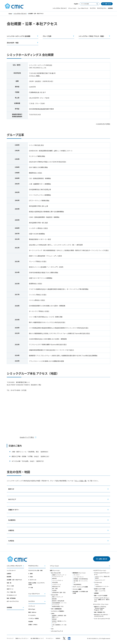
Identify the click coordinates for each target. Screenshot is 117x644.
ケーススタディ (32, 615)
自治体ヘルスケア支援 (100, 589)
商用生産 (54, 619)
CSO (52, 629)
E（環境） (31, 574)
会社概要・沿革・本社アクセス (14, 580)
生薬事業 (96, 593)
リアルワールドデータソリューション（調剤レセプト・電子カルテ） (102, 599)
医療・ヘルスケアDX (100, 591)
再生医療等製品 (77, 584)
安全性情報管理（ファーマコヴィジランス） (59, 604)
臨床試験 (54, 599)
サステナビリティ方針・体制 (35, 570)
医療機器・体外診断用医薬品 (81, 579)
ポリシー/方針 (10, 586)
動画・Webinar (32, 612)
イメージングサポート (58, 580)
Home (10, 13)
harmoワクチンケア (100, 580)
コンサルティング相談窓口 (58, 611)
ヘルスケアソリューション (100, 570)
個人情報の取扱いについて (37, 638)
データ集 (31, 587)
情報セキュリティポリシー (22, 638)
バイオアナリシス (57, 584)
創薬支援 (54, 578)
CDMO (53, 613)
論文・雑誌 (55, 588)
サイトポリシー (50, 638)
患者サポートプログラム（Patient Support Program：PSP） (100, 608)
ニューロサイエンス (79, 577)
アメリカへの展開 (77, 589)
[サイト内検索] (87, 4)
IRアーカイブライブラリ (13, 601)
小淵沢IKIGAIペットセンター (102, 586)
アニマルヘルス (98, 582)
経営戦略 (9, 577)
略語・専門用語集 (11, 598)
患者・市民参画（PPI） (100, 612)
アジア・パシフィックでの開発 (80, 587)
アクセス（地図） (35, 76)
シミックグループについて (20, 13)
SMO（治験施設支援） (57, 609)
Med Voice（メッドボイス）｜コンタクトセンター (102, 615)
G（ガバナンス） (33, 580)
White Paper (32, 609)
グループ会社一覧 (80, 481)
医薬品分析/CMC (56, 586)
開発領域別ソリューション (79, 573)
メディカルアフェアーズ (57, 631)
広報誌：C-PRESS (33, 625)
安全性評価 (55, 582)
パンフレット (32, 606)
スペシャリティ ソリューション (101, 604)
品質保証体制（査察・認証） (59, 592)
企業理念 (9, 574)
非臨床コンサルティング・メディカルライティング (59, 576)
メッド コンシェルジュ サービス (102, 619)
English (76, 4)
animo (97, 584)
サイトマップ (10, 638)
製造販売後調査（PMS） (58, 606)
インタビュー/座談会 (34, 618)
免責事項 (58, 638)
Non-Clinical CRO (56, 573)
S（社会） (31, 577)
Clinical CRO (55, 595)
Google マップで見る (27, 437)
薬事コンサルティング (58, 597)
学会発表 (31, 621)
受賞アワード (10, 589)
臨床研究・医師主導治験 (58, 601)
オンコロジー (77, 575)
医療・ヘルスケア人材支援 (101, 595)
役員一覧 (9, 583)
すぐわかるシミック (12, 595)
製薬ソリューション (55, 570)
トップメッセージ (11, 570)
